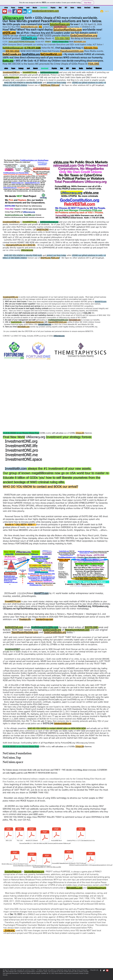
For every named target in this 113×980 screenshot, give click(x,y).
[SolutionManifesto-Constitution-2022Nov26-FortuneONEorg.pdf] (32, 860)
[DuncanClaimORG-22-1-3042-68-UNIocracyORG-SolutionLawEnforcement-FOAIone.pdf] (45, 837)
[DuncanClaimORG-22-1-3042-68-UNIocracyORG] (47, 861)
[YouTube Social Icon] (20, 11)
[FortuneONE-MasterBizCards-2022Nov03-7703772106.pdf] (69, 857)
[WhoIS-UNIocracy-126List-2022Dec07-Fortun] (15, 858)
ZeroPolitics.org (31, 54)
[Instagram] (10, 11)
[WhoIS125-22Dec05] (32, 834)
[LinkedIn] (24, 11)
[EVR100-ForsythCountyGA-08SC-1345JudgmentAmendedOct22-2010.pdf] (91, 859)
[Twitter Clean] (104, 970)
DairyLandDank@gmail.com (76, 617)
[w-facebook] (101, 970)
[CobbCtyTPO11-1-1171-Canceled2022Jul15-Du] (81, 834)
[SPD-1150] (9, 834)
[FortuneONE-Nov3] (56, 834)
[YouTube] (5, 11)
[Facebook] (15, 11)
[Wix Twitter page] (29, 11)
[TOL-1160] (20, 834)
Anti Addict (66, 48)
